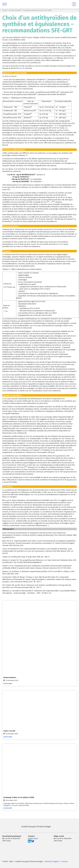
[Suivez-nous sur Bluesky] (33, 842)
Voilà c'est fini (9, 731)
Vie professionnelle (15, 10)
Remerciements (10, 677)
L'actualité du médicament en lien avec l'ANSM (37, 10)
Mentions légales (52, 861)
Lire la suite (8, 683)
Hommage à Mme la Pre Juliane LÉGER (19, 797)
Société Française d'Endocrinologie (27, 827)
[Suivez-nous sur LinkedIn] (29, 842)
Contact (65, 861)
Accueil (5, 10)
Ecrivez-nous (33, 838)
